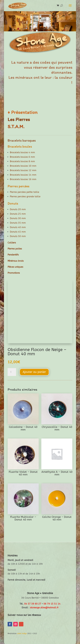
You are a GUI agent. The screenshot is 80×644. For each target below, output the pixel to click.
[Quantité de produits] (12, 372)
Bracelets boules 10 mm (23, 166)
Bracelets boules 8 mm (22, 161)
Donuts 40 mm (18, 227)
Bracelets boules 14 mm (23, 175)
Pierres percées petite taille (25, 192)
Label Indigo (22, 634)
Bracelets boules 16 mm (23, 179)
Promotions (14, 273)
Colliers (12, 243)
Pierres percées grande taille (25, 197)
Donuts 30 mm (18, 218)
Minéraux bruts (16, 261)
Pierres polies (15, 249)
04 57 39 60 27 (33, 604)
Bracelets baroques (22, 140)
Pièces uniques (15, 267)
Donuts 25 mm (18, 214)
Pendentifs (13, 255)
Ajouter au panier (34, 372)
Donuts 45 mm (18, 232)
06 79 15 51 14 (52, 604)
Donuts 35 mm (18, 223)
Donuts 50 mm (18, 236)
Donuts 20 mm (18, 209)
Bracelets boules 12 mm (23, 170)
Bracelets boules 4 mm (22, 152)
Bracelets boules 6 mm (22, 157)
